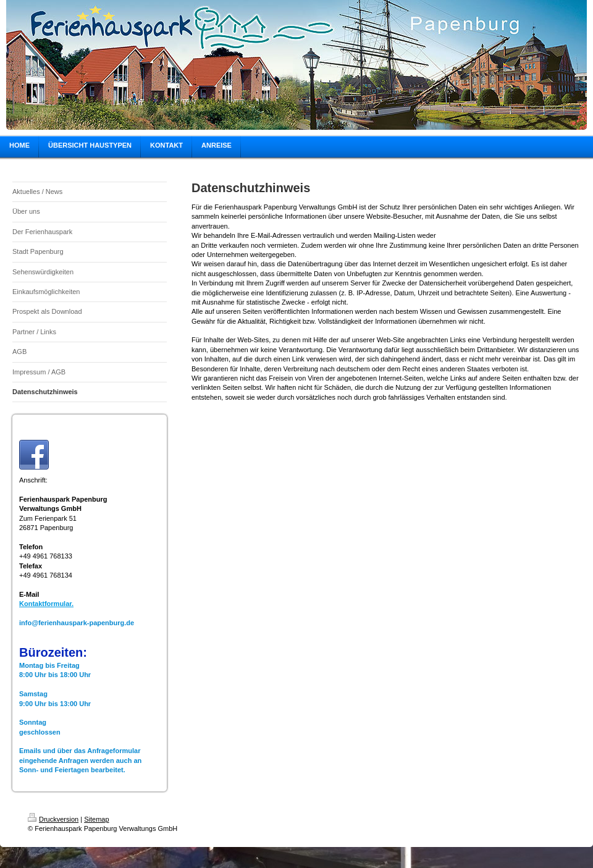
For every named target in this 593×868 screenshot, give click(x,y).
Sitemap (96, 819)
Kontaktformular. (46, 604)
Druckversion (53, 819)
